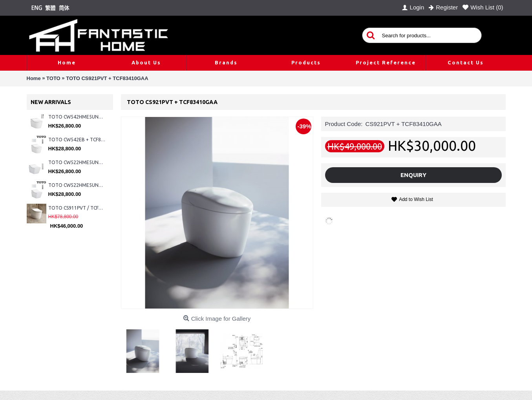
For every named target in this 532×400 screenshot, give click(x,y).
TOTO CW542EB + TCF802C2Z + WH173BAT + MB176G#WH (77, 140)
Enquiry (413, 175)
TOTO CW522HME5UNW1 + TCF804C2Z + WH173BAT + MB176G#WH (77, 185)
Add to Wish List (416, 199)
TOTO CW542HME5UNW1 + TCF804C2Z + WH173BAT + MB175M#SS (77, 117)
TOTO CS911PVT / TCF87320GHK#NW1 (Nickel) (77, 208)
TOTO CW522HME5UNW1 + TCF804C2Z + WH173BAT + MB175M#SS (77, 162)
